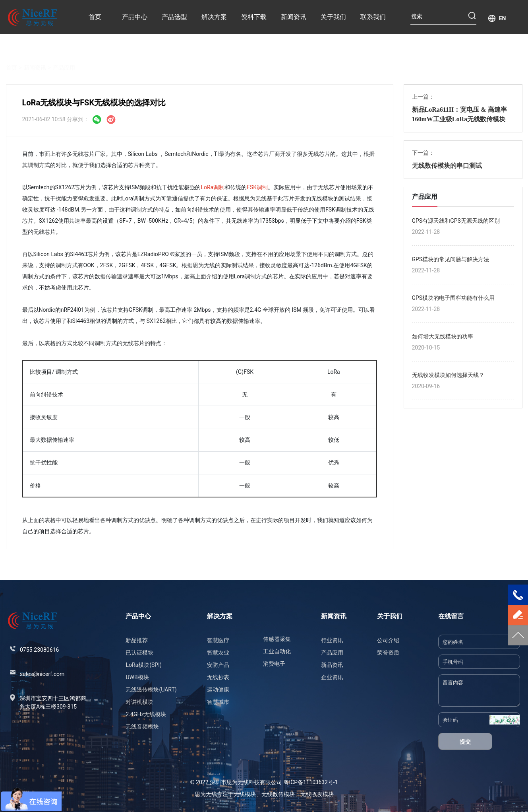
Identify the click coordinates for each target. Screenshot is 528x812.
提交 (465, 742)
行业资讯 (332, 640)
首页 (95, 17)
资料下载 (254, 17)
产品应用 (64, 58)
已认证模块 (139, 653)
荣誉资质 (388, 653)
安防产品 (218, 665)
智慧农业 (218, 653)
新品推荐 (137, 640)
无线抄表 (218, 677)
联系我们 (373, 17)
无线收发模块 (317, 794)
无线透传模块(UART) (151, 690)
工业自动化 (277, 651)
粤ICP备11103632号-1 (311, 782)
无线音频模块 (142, 727)
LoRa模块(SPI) (143, 665)
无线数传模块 (278, 794)
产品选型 (174, 17)
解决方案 (214, 17)
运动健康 (218, 690)
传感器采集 (277, 639)
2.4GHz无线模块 (146, 714)
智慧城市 (218, 702)
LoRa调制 (213, 187)
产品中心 (135, 17)
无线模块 (245, 794)
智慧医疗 (218, 640)
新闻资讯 (294, 17)
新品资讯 (332, 665)
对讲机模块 (139, 702)
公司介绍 (388, 640)
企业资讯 (332, 677)
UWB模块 (137, 677)
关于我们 (333, 17)
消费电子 (274, 664)
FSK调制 (257, 187)
